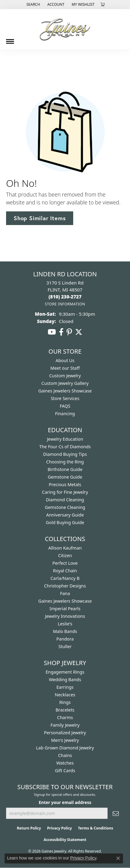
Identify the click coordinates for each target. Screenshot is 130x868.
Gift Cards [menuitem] (65, 770)
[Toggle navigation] (10, 39)
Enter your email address (65, 802)
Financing (65, 414)
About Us (65, 360)
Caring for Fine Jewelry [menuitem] (65, 492)
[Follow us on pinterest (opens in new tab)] (69, 332)
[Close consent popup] (118, 858)
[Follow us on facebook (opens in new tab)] (61, 332)
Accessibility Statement (65, 840)
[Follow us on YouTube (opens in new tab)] (52, 332)
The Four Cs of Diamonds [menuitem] (65, 447)
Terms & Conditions (96, 828)
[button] (33, 5)
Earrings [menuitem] (65, 687)
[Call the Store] (65, 297)
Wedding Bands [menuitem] (65, 680)
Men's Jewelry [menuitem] (65, 740)
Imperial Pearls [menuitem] (65, 609)
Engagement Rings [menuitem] (65, 672)
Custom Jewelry (65, 376)
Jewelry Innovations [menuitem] (65, 616)
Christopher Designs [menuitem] (65, 586)
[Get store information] (65, 304)
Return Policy (29, 828)
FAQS (65, 406)
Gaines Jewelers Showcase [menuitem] (65, 601)
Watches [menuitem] (65, 763)
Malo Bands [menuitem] (65, 631)
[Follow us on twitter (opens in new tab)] (79, 332)
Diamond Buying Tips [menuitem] (65, 454)
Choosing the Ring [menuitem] (65, 462)
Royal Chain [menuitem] (65, 571)
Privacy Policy (60, 828)
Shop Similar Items (40, 218)
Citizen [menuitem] (65, 555)
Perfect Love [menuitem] (65, 563)
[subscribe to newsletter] (116, 813)
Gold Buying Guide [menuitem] (65, 522)
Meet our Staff (65, 368)
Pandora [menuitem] (65, 639)
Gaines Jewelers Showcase (65, 391)
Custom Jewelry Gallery (65, 383)
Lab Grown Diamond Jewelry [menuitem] (65, 748)
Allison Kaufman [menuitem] (65, 548)
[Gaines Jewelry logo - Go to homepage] (65, 29)
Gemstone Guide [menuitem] (65, 477)
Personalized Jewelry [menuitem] (65, 733)
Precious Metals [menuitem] (65, 484)
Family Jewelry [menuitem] (65, 725)
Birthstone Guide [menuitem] (65, 469)
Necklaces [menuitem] (65, 695)
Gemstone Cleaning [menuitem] (65, 507)
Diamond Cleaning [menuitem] (65, 500)
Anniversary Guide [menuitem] (65, 515)
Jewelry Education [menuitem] (65, 439)
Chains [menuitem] (65, 755)
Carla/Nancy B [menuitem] (65, 578)
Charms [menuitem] (65, 717)
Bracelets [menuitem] (65, 710)
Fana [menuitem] (65, 593)
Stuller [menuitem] (65, 646)
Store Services (65, 398)
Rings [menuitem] (65, 702)
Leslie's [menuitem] (65, 624)
